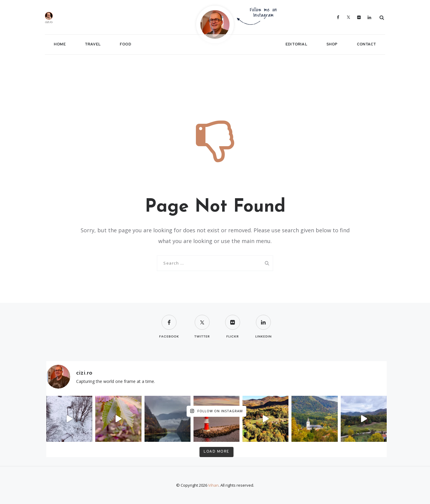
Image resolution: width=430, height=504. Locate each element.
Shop (332, 44)
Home (60, 44)
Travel (93, 44)
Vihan (213, 485)
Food (125, 44)
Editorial (296, 44)
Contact (366, 44)
